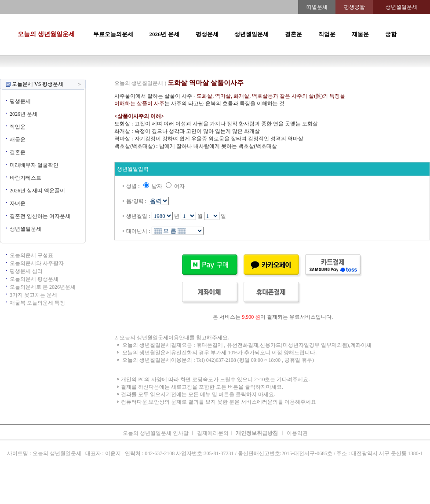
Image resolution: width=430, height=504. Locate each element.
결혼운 (293, 34)
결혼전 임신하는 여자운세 (40, 216)
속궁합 (308, 75)
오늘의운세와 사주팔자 (37, 263)
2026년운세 (178, 75)
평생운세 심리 (26, 271)
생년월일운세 (251, 34)
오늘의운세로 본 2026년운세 (43, 287)
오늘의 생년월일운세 (46, 34)
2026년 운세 (164, 34)
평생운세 (207, 34)
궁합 (391, 34)
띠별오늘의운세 (132, 75)
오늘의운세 (99, 75)
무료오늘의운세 (113, 34)
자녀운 (18, 203)
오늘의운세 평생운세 (34, 279)
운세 (158, 75)
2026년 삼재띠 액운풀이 (37, 191)
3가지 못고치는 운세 (33, 295)
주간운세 (276, 75)
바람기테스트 (26, 178)
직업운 (327, 34)
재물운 (360, 34)
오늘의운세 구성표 (31, 255)
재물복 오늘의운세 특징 (37, 303)
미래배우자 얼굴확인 (34, 165)
